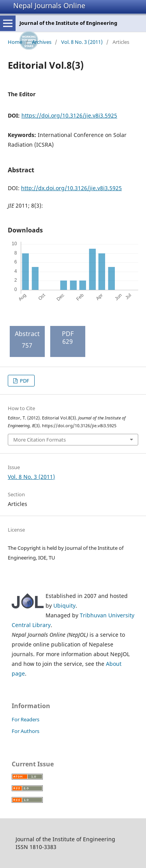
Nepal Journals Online (49, 5)
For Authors (26, 731)
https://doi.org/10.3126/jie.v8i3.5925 (69, 115)
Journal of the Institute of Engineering (68, 23)
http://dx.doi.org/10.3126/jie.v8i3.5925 (71, 188)
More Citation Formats (40, 440)
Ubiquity (64, 606)
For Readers (26, 719)
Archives (42, 42)
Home (15, 42)
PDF (24, 381)
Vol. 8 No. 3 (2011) (82, 42)
